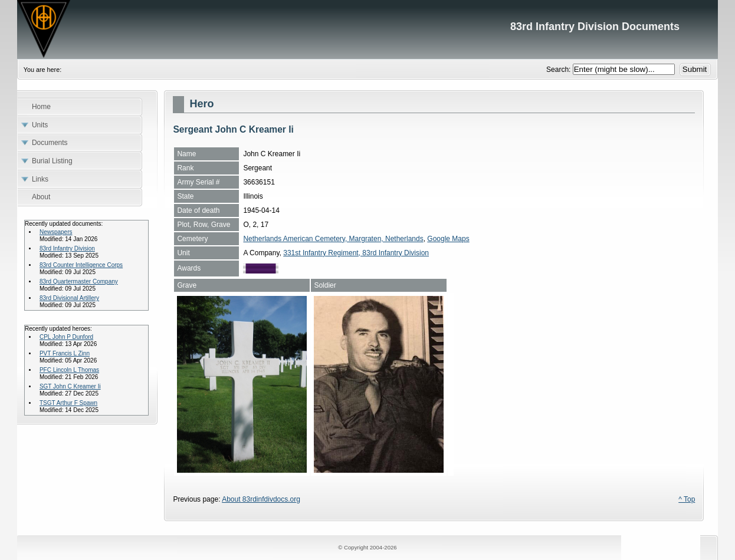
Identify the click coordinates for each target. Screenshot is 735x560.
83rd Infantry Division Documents (367, 29)
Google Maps (448, 239)
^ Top (687, 499)
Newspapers (56, 232)
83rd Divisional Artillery (69, 298)
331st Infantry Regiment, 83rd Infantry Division (356, 253)
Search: (560, 70)
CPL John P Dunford (66, 337)
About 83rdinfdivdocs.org (261, 499)
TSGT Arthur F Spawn (68, 403)
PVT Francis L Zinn (65, 353)
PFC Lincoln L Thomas (69, 370)
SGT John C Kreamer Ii (70, 386)
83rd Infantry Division (67, 248)
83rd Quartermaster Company (79, 281)
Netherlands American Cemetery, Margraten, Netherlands (333, 239)
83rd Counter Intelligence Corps (81, 265)
